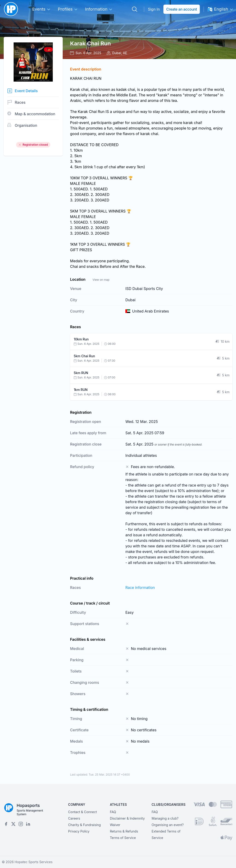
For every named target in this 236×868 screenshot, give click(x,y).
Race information (140, 588)
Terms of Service (123, 838)
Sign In (154, 9)
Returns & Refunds (124, 831)
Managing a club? (165, 818)
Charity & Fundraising (85, 825)
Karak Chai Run (90, 43)
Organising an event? (168, 825)
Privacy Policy (79, 831)
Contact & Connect (83, 812)
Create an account (181, 9)
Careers (74, 818)
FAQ (113, 812)
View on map (101, 280)
